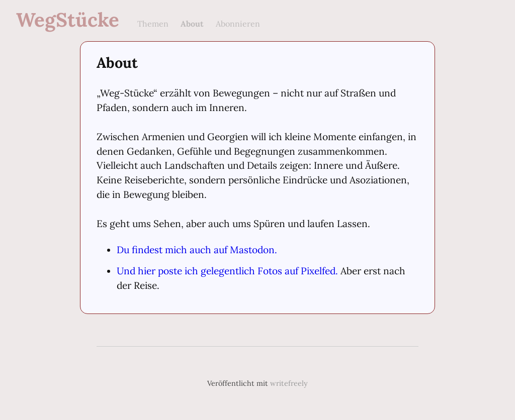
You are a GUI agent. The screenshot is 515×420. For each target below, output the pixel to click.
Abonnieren (238, 24)
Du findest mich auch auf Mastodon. (197, 250)
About (192, 24)
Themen (153, 24)
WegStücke (68, 20)
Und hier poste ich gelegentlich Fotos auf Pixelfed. (227, 271)
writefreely (289, 383)
